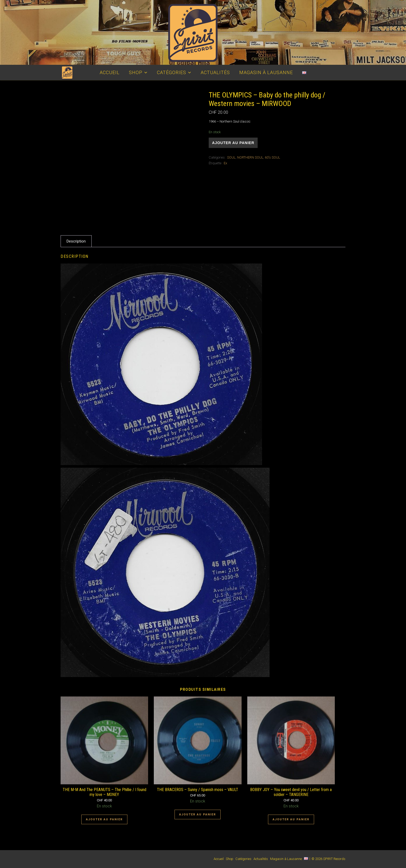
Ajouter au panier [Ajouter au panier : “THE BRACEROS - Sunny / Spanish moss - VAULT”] (198, 814)
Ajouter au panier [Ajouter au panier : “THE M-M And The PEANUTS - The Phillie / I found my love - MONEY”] (104, 819)
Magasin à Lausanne (266, 72)
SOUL (231, 157)
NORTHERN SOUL (250, 157)
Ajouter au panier (233, 143)
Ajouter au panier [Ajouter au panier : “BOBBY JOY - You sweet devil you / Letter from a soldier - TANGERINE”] (291, 819)
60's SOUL (273, 157)
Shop (136, 72)
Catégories (172, 72)
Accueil (110, 72)
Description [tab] (76, 241)
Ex (225, 163)
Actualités (215, 72)
